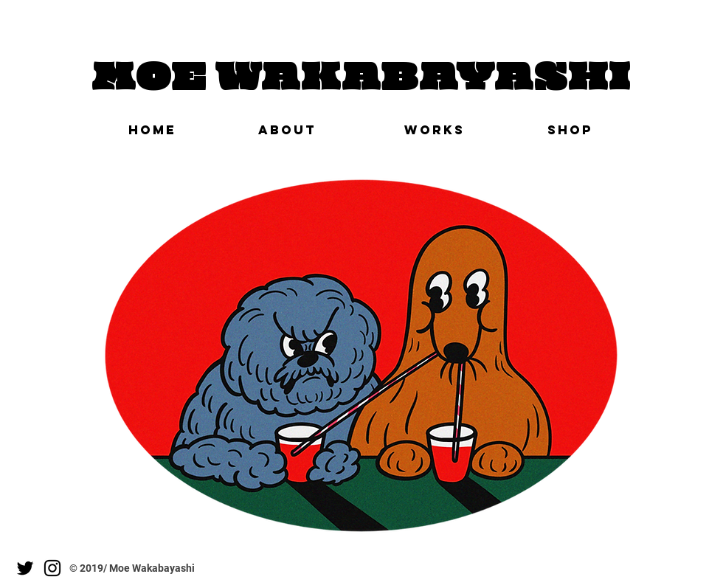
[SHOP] (570, 130)
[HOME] (152, 130)
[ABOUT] (287, 130)
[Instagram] (52, 568)
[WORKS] (435, 130)
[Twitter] (25, 568)
